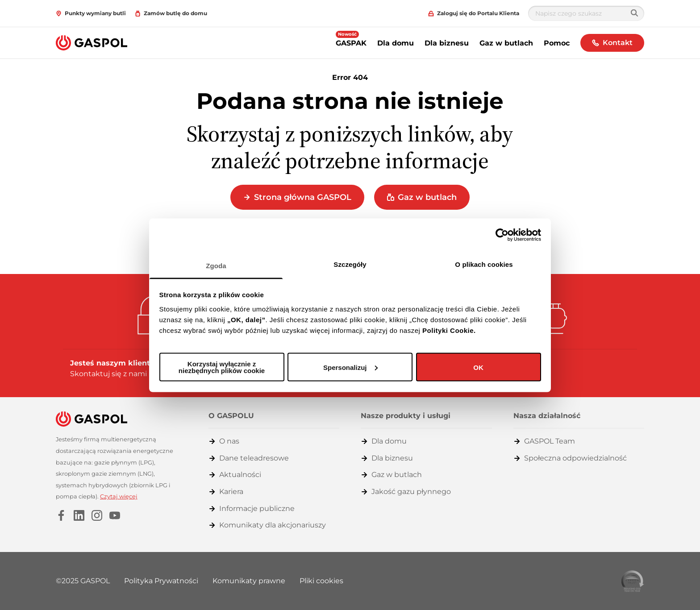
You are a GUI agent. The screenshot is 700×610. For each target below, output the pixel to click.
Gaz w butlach (506, 43)
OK (478, 367)
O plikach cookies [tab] (484, 264)
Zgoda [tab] (216, 265)
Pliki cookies (321, 581)
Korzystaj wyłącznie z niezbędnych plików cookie (222, 367)
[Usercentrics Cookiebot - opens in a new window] (502, 235)
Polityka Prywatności (161, 581)
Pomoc (557, 43)
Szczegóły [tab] (350, 264)
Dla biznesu (447, 43)
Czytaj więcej (119, 496)
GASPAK (351, 39)
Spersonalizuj (350, 367)
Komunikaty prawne (249, 581)
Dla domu (396, 43)
